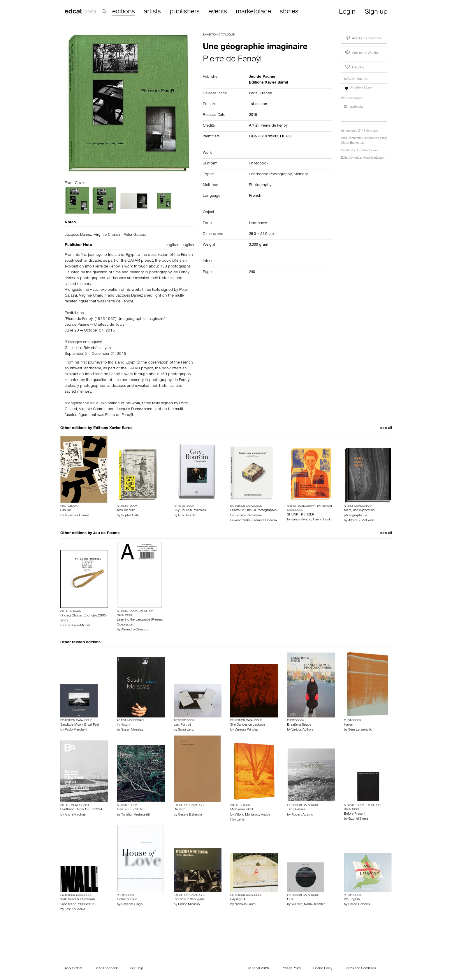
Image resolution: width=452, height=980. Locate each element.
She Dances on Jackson (247, 725)
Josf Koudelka (75, 910)
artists (152, 12)
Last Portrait (182, 725)
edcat (358, 158)
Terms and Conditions (360, 969)
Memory (301, 175)
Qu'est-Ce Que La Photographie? (254, 511)
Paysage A (238, 900)
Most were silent (242, 810)
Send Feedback (106, 969)
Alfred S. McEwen (361, 521)
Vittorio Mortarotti (247, 815)
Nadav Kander (314, 905)
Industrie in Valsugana (189, 900)
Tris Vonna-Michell (77, 626)
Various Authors (302, 730)
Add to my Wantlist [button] (362, 53)
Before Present (355, 814)
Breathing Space (299, 725)
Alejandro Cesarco (134, 630)
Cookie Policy (323, 969)
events (218, 12)
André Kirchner (76, 815)
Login (347, 12)
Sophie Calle (130, 516)
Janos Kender (301, 520)
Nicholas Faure (245, 905)
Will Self (297, 905)
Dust (290, 900)
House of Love (127, 900)
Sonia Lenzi (186, 730)
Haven (348, 725)
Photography (260, 185)
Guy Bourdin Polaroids (190, 511)
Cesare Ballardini (190, 815)
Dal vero (180, 810)
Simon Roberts (359, 905)
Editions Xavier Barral (113, 428)
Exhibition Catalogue (219, 35)
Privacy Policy (291, 969)
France (266, 94)
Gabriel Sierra (358, 819)
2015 (253, 115)
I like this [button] (354, 67)
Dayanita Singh (132, 905)
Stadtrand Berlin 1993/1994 (81, 810)
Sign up (376, 12)
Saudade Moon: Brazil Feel (80, 725)
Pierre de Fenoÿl (232, 60)
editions (124, 12)
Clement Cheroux (265, 521)
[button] (364, 88)
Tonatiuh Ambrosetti (135, 815)
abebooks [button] (354, 107)
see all (386, 428)
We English (352, 900)
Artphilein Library (376, 139)
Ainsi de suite (126, 511)
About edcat (73, 969)
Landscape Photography (270, 175)
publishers (185, 12)
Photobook (259, 164)
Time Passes (296, 810)
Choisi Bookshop (352, 143)
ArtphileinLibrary (367, 151)
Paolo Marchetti (76, 730)
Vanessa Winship (246, 730)
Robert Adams (302, 815)
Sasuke (66, 511)
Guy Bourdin (187, 516)
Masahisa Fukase (77, 516)
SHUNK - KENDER (301, 515)
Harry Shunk (322, 520)
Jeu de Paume (107, 534)
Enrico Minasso (189, 905)
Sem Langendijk (360, 730)
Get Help (137, 969)
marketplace (253, 12)
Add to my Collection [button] (363, 38)
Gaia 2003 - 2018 (130, 810)
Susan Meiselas (132, 730)
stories (289, 12)
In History (123, 725)
